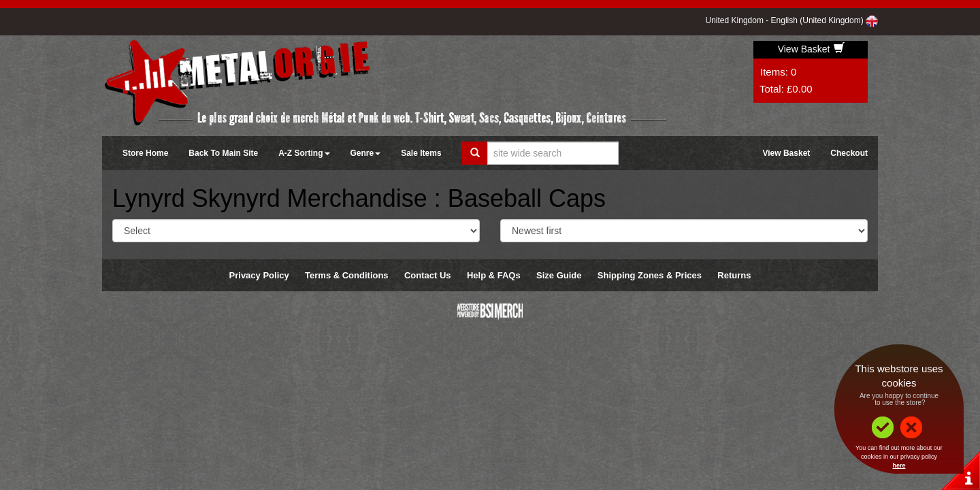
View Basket (812, 49)
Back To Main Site (223, 153)
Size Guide (559, 275)
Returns (734, 275)
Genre (366, 153)
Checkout (849, 153)
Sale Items (421, 153)
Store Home (145, 153)
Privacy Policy (259, 275)
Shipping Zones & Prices (650, 275)
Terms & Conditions (347, 275)
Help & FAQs (494, 275)
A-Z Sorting (304, 153)
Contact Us (428, 275)
